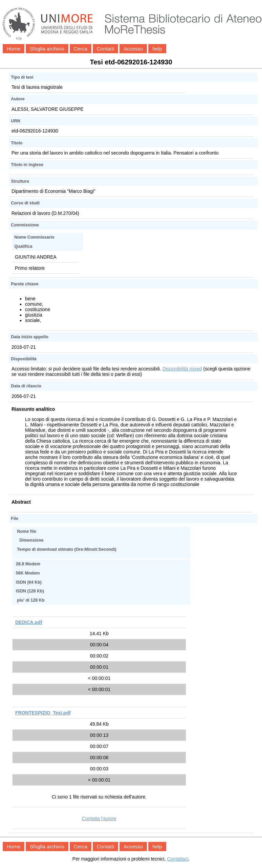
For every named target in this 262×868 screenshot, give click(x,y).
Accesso (133, 49)
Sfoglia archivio (47, 49)
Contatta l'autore (99, 819)
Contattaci (178, 859)
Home (14, 49)
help (157, 49)
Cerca (81, 49)
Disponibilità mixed (182, 369)
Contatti (106, 49)
